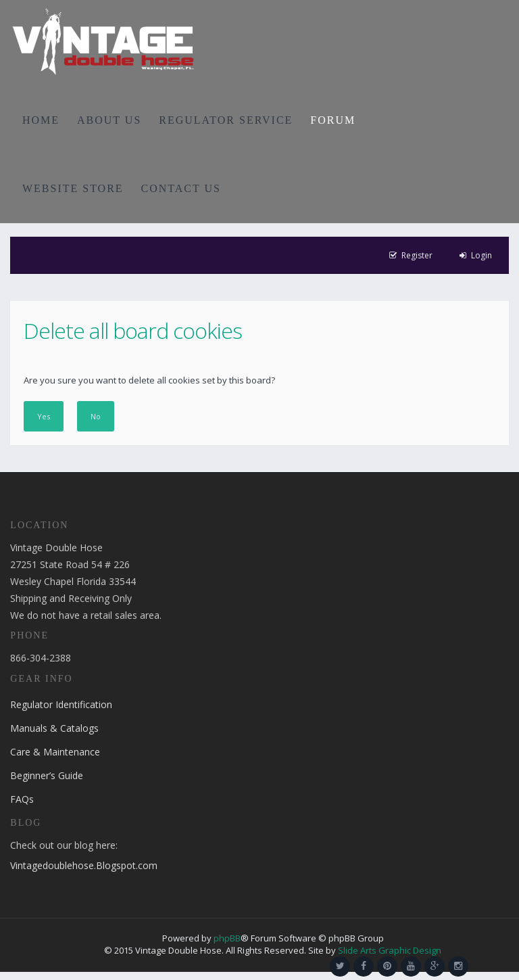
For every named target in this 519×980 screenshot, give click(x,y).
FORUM (333, 120)
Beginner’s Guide (47, 775)
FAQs (22, 799)
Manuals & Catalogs (54, 728)
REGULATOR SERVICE (226, 120)
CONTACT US (181, 188)
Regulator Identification (61, 704)
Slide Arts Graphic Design (390, 950)
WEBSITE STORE (73, 188)
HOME (41, 120)
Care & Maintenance (55, 752)
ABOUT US (109, 120)
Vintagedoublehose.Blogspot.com (84, 865)
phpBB (227, 938)
